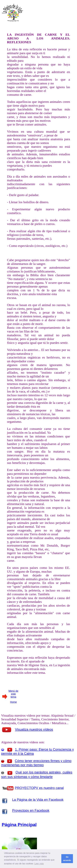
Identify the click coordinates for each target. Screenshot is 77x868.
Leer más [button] (39, 864)
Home (13, 702)
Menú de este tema (13, 694)
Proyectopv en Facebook (31, 810)
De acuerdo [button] (67, 859)
